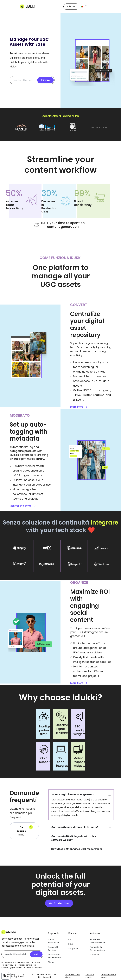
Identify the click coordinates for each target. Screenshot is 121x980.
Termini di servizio (90, 976)
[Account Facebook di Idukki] (14, 976)
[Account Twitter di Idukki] (32, 976)
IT (84, 6)
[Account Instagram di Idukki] (23, 976)
